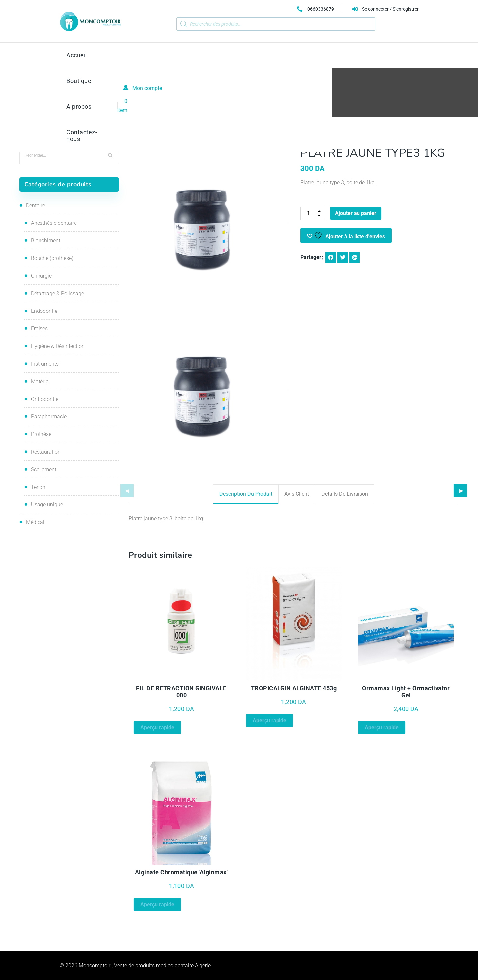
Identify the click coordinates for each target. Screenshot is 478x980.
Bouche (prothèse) (52, 258)
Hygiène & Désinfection (58, 346)
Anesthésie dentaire (54, 223)
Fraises (39, 329)
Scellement (44, 469)
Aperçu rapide (157, 727)
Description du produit (246, 494)
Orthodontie (45, 399)
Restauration (46, 452)
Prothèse (218, 99)
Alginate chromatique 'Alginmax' (182, 872)
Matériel (40, 381)
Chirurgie (41, 276)
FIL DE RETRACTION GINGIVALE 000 (181, 692)
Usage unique (47, 505)
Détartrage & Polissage (57, 293)
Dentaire (36, 205)
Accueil (193, 99)
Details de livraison (345, 494)
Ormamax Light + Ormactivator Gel (406, 692)
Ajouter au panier (356, 213)
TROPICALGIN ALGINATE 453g (294, 688)
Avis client (297, 494)
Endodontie (44, 311)
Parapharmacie (49, 417)
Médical (35, 522)
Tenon (38, 487)
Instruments (45, 364)
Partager (311, 257)
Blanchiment (46, 241)
